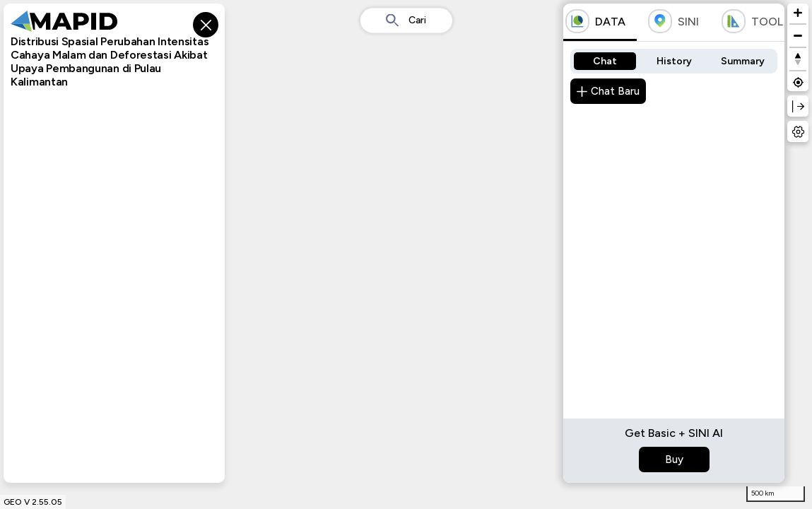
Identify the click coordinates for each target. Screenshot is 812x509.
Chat (605, 61)
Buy (674, 460)
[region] (406, 255)
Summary (743, 61)
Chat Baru (608, 91)
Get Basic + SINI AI (674, 433)
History (674, 61)
